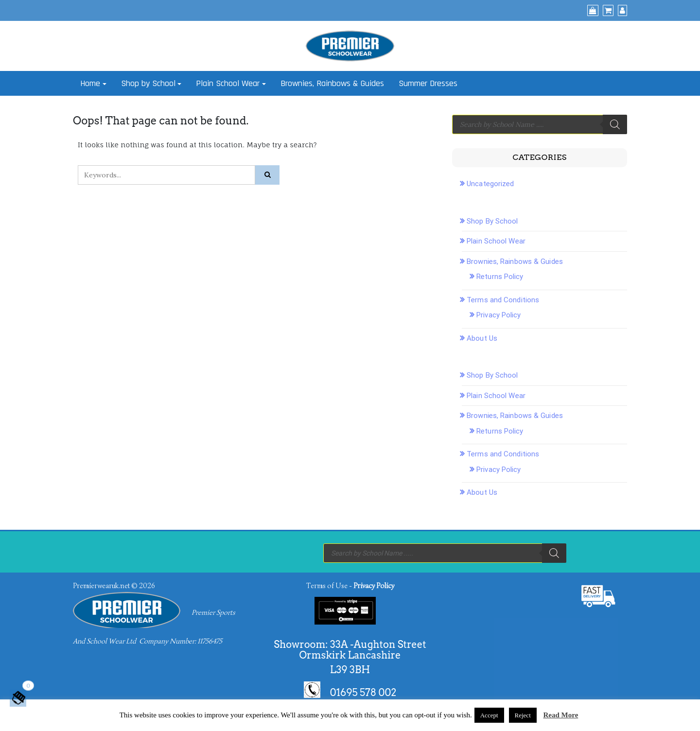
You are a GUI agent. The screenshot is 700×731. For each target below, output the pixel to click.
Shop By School (492, 221)
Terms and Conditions (503, 300)
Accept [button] (489, 715)
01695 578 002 (363, 692)
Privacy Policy (499, 315)
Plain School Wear (228, 83)
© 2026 (143, 586)
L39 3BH (350, 670)
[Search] (615, 124)
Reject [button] (523, 715)
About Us (482, 338)
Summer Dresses (428, 83)
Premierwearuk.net (101, 586)
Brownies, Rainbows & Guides (332, 83)
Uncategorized (490, 184)
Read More (561, 715)
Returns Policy (500, 277)
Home (90, 83)
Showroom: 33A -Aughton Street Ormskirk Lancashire (350, 650)
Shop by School (148, 83)
